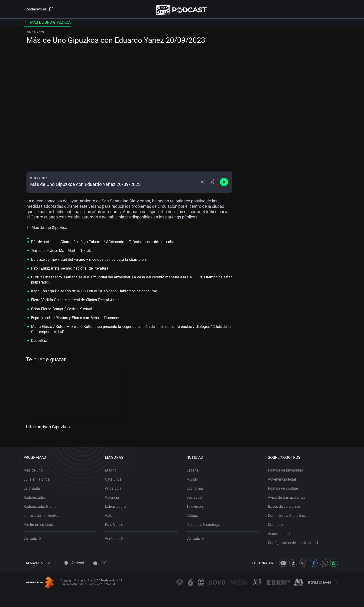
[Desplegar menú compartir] (203, 184)
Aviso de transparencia (289, 495)
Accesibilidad (281, 531)
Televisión (197, 504)
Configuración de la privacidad (295, 540)
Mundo (195, 477)
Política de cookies (286, 486)
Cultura (195, 513)
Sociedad (197, 495)
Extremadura (118, 504)
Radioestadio (37, 495)
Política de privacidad (288, 468)
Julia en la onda (39, 477)
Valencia (115, 495)
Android (74, 563)
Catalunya (116, 477)
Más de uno (36, 468)
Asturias (114, 513)
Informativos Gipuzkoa (48, 429)
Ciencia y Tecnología (206, 522)
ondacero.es (37, 10)
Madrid (113, 468)
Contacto (278, 522)
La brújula (34, 486)
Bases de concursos (287, 504)
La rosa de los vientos (44, 513)
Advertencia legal (284, 477)
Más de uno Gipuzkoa (47, 24)
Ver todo (35, 536)
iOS (100, 563)
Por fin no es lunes (41, 522)
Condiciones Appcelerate (291, 513)
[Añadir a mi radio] (212, 184)
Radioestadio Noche (42, 504)
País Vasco (117, 522)
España (195, 468)
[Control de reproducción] (224, 184)
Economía (197, 486)
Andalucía (116, 486)
